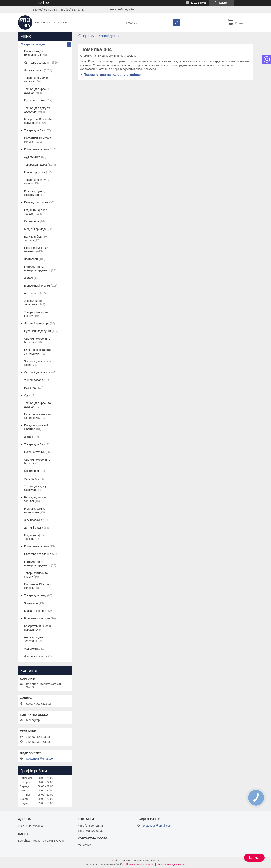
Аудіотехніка (32, 157)
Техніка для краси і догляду (36, 91)
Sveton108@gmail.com (41, 759)
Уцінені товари (34, 380)
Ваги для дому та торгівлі (35, 499)
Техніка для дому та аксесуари (37, 110)
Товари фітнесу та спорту (36, 314)
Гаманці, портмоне (36, 202)
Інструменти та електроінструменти (37, 268)
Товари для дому (35, 595)
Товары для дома (35, 165)
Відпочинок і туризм (37, 286)
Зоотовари (31, 259)
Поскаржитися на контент (140, 864)
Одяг (27, 395)
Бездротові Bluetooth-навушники (38, 121)
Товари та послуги (33, 44)
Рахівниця (31, 388)
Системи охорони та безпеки (37, 340)
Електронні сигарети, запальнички (38, 352)
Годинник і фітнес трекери (36, 212)
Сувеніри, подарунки (38, 331)
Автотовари (32, 293)
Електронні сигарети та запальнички (39, 416)
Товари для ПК (34, 130)
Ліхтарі (29, 278)
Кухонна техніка (34, 100)
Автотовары (32, 479)
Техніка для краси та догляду (37, 405)
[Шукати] (177, 23)
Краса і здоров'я (35, 172)
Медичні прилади (35, 229)
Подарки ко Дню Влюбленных (35, 53)
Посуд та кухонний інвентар (36, 250)
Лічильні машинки (36, 656)
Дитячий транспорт (37, 323)
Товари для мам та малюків (36, 80)
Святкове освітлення (38, 63)
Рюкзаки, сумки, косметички (34, 193)
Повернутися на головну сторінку (112, 75)
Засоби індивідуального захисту (40, 363)
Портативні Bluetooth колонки (38, 140)
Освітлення (32, 221)
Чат (254, 858)
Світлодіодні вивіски (37, 372)
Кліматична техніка (36, 149)
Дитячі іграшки (34, 70)
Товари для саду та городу (37, 182)
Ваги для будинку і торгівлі (36, 238)
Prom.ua (154, 861)
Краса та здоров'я (36, 611)
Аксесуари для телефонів (34, 303)
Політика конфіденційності (171, 864)
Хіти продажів (33, 520)
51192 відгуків (199, 3)
